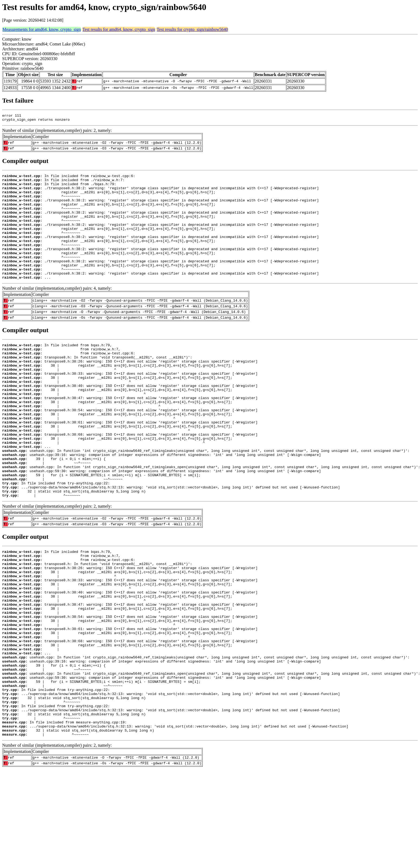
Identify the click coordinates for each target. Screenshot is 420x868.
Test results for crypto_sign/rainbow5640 (192, 29)
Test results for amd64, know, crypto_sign (119, 29)
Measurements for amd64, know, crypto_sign (42, 29)
